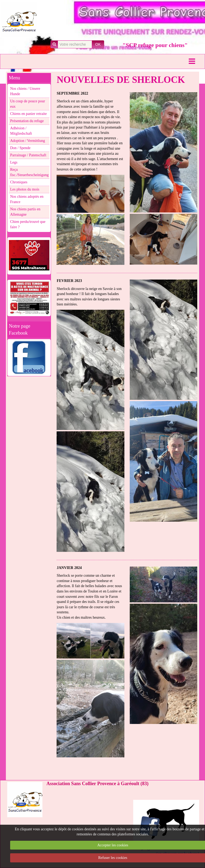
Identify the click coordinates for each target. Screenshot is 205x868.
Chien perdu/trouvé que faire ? (28, 224)
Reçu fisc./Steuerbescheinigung (29, 172)
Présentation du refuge (27, 121)
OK (98, 44)
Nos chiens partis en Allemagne (25, 212)
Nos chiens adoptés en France (27, 199)
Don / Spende (20, 148)
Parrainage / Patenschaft (28, 155)
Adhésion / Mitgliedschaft (21, 131)
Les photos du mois (25, 189)
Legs (14, 162)
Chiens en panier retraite (28, 114)
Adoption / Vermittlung (27, 141)
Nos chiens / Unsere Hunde (25, 91)
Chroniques (19, 182)
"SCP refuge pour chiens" (155, 45)
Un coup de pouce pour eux (28, 104)
